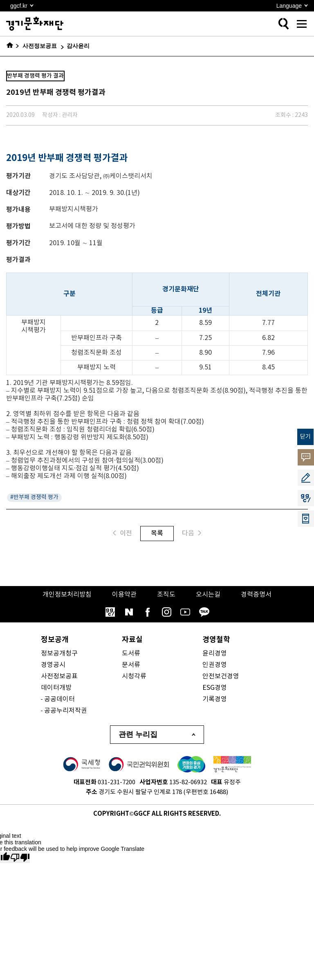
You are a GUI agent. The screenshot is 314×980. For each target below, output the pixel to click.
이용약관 (124, 595)
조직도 (166, 595)
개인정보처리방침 (67, 595)
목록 (157, 533)
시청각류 (134, 676)
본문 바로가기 (0, 0)
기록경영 (215, 699)
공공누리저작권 (66, 711)
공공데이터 (59, 699)
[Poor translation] (20, 858)
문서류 (131, 665)
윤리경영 (215, 653)
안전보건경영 (221, 676)
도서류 (131, 653)
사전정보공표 (59, 676)
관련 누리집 (138, 734)
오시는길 (208, 595)
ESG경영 (215, 688)
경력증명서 (256, 595)
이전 (122, 533)
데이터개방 (56, 688)
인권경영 (215, 665)
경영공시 (53, 665)
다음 (192, 533)
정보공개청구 (59, 653)
